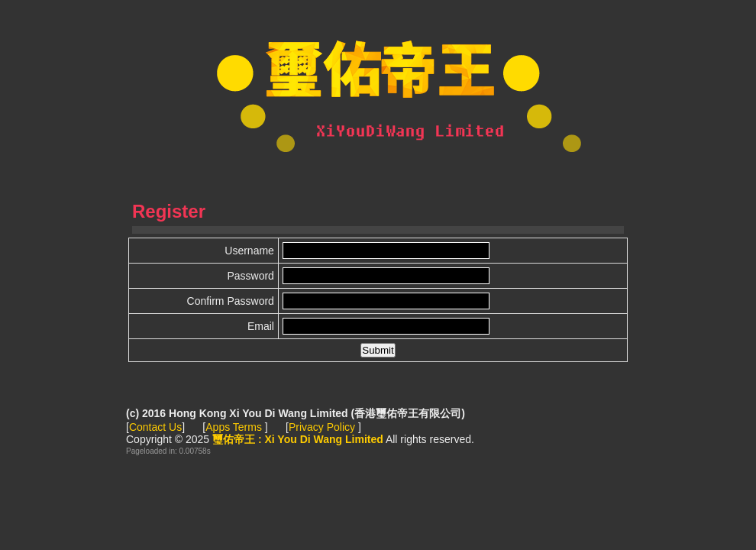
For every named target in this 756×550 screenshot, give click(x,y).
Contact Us (155, 427)
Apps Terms (235, 427)
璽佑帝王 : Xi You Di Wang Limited (378, 92)
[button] (378, 350)
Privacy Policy (323, 427)
